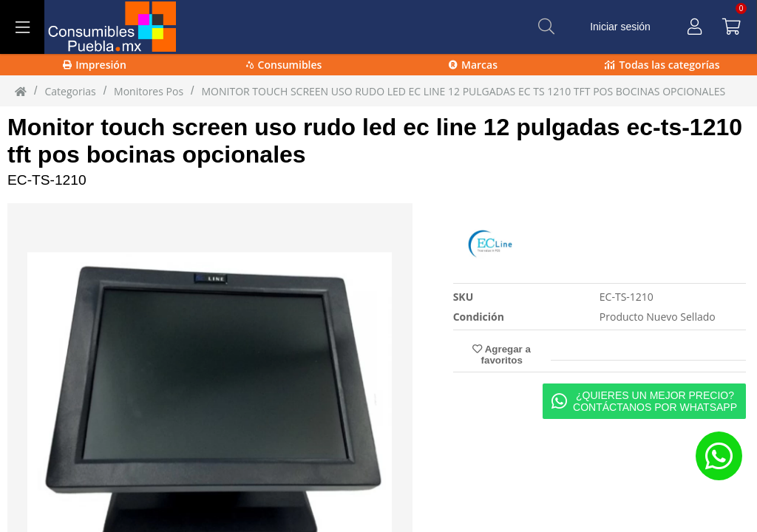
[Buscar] (546, 27)
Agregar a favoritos (501, 355)
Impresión (95, 65)
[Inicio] (21, 91)
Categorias (70, 91)
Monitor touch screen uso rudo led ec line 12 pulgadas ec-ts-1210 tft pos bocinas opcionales (375, 141)
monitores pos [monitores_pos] (149, 91)
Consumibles (284, 65)
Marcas (473, 65)
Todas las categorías (662, 65)
